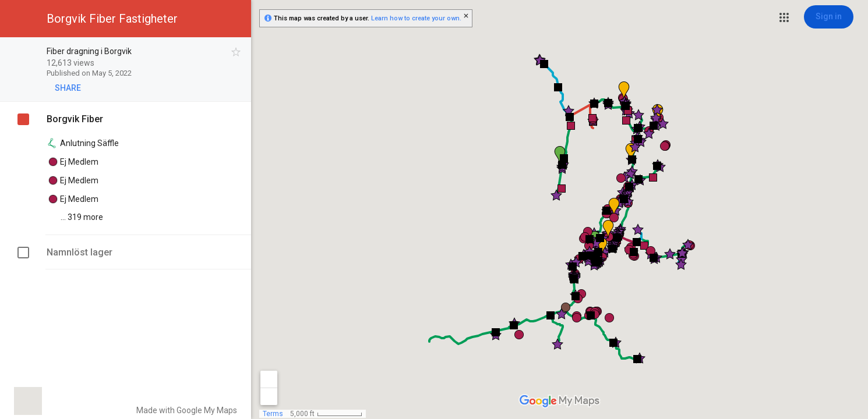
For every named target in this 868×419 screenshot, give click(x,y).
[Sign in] (829, 17)
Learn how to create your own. (416, 18)
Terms (273, 414)
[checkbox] (236, 52)
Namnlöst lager (80, 252)
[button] (784, 17)
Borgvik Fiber (75, 119)
